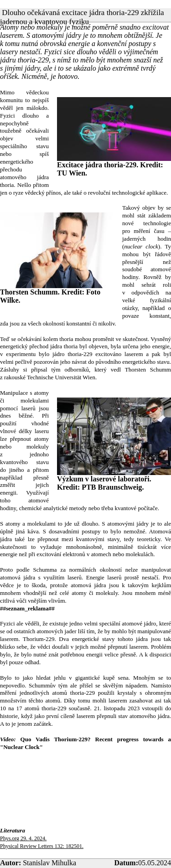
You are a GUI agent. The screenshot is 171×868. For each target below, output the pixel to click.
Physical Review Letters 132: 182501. (42, 846)
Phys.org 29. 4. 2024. (23, 838)
